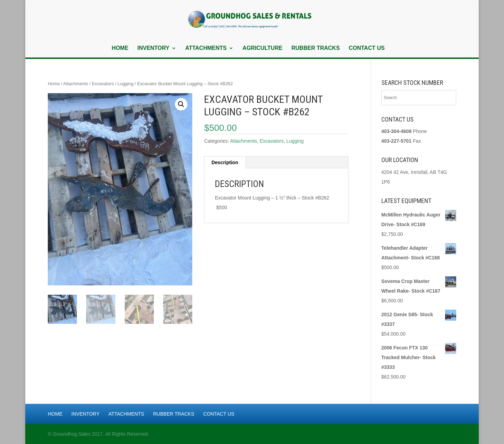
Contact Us (367, 48)
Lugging (125, 84)
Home (120, 48)
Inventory (153, 48)
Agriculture (262, 48)
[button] (181, 104)
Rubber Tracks (316, 48)
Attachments (206, 48)
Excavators (103, 84)
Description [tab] (225, 162)
